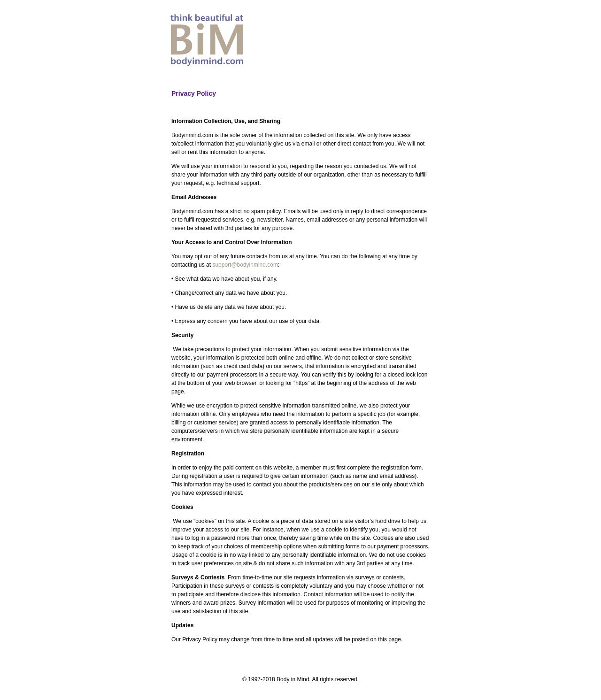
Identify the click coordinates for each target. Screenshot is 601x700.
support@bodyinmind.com (245, 265)
